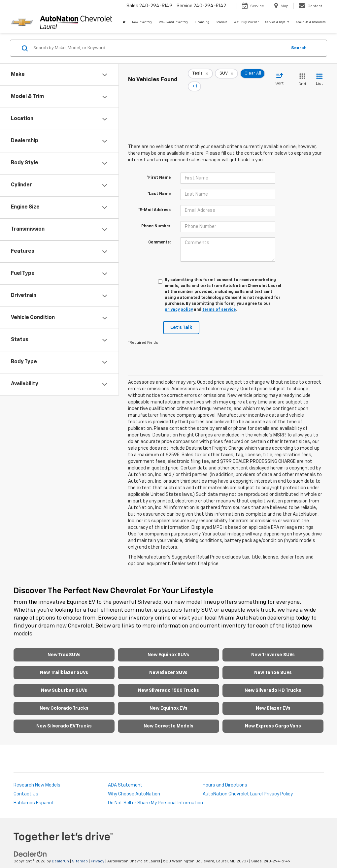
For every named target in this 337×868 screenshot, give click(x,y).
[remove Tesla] (200, 76)
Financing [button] (202, 22)
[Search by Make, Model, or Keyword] (159, 48)
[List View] (319, 75)
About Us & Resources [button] (311, 22)
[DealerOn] (30, 845)
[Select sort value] (281, 75)
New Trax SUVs (64, 646)
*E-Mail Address (154, 201)
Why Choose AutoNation (134, 785)
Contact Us (26, 785)
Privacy (98, 852)
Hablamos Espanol (33, 794)
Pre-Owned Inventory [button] (173, 22)
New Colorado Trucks (64, 699)
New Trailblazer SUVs (64, 664)
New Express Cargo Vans (273, 717)
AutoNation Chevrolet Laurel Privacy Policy (248, 785)
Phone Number (156, 217)
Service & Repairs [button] (277, 22)
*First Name (159, 169)
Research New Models (37, 776)
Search (299, 48)
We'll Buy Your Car (246, 22)
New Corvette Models (168, 717)
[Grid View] (301, 75)
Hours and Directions (225, 776)
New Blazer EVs (273, 699)
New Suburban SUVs (64, 682)
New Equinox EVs (168, 699)
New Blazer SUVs (168, 664)
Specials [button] (221, 22)
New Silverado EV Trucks (64, 717)
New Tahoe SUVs (273, 664)
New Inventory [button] (142, 22)
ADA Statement (125, 776)
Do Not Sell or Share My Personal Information (155, 794)
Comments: (159, 233)
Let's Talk (181, 318)
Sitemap (80, 852)
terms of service (219, 301)
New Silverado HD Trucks (273, 682)
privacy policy (179, 301)
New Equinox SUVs (168, 646)
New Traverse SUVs (273, 646)
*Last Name (159, 185)
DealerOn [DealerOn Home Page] (60, 852)
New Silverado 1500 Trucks (168, 682)
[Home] (124, 22)
